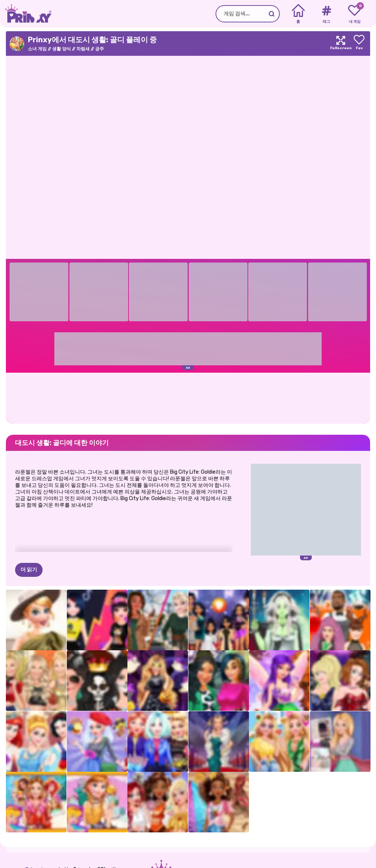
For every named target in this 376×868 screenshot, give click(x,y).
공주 (100, 49)
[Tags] (326, 14)
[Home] (298, 14)
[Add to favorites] (359, 44)
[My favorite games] (355, 14)
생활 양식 (62, 49)
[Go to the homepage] (26, 14)
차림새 (83, 49)
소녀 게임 (37, 49)
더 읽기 (29, 570)
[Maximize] (341, 44)
